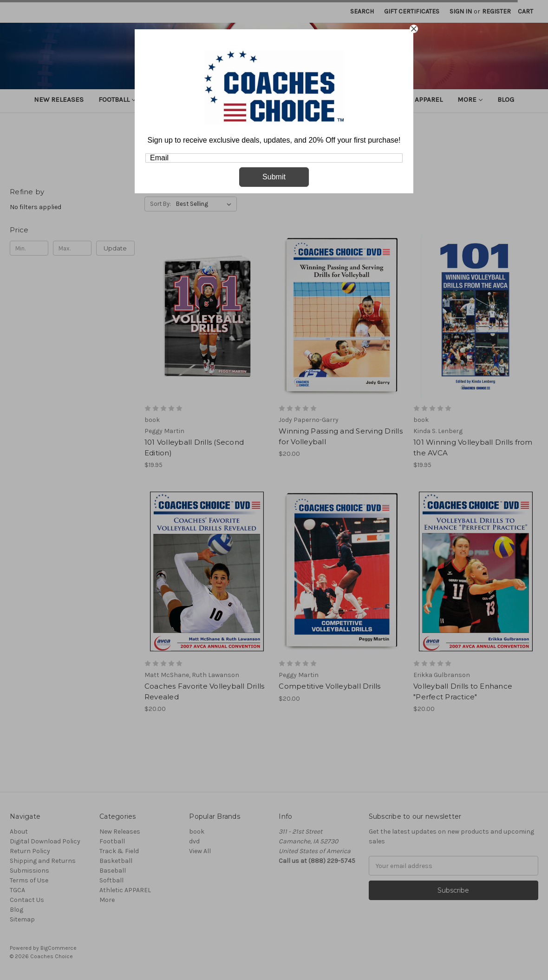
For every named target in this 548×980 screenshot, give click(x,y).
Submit (274, 177)
